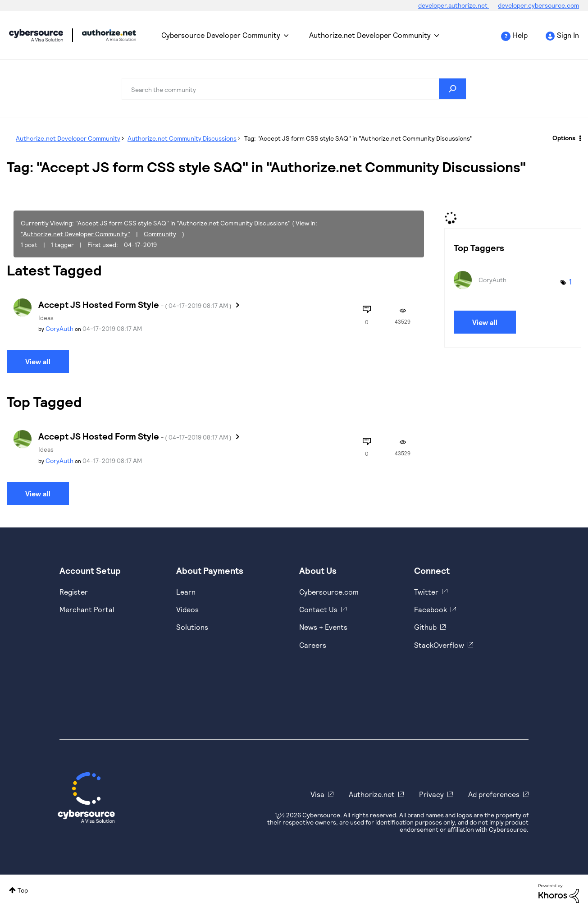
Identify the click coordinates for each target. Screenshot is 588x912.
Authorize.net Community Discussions (182, 138)
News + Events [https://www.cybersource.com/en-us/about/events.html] (323, 627)
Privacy (431, 794)
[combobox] (294, 89)
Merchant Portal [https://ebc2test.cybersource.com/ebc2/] (87, 609)
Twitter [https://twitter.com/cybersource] (426, 592)
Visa (317, 794)
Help (520, 35)
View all (38, 361)
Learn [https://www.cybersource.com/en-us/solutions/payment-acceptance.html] (186, 592)
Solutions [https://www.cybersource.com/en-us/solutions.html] (192, 627)
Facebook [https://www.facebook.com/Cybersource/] (431, 609)
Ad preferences (494, 794)
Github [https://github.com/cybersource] (425, 627)
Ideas (46, 318)
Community (160, 234)
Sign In (568, 35)
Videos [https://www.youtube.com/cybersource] (187, 609)
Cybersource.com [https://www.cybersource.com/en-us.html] (329, 592)
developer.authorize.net (454, 5)
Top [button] (23, 890)
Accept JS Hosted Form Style (135, 304)
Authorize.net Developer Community (370, 35)
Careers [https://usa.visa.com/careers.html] (313, 645)
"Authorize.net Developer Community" (75, 234)
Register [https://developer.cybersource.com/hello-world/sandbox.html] (74, 592)
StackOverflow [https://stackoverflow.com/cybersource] (439, 645)
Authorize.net (372, 794)
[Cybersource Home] (86, 797)
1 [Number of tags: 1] (570, 282)
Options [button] (564, 138)
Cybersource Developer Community (36, 35)
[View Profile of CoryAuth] (59, 328)
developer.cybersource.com (538, 5)
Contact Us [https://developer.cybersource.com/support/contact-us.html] (318, 609)
